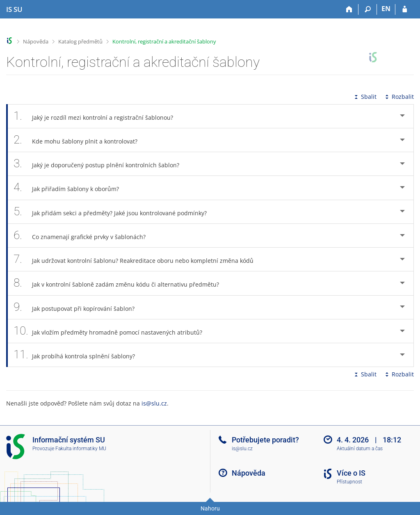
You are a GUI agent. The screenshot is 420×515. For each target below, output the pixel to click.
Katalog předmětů (80, 41)
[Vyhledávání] (368, 9)
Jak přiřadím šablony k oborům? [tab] (71, 188)
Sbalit (365, 97)
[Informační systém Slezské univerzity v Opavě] (14, 9)
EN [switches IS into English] (386, 9)
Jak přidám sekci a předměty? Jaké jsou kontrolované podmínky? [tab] (115, 212)
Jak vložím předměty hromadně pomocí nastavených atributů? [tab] (112, 331)
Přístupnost (349, 482)
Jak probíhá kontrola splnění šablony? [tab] (79, 355)
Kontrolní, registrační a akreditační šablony (164, 41)
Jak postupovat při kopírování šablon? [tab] (79, 307)
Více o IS (351, 473)
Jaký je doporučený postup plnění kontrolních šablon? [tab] (101, 164)
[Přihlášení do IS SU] (405, 9)
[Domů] (349, 9)
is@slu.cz (154, 403)
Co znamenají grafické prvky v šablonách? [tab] (84, 236)
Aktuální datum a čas (360, 449)
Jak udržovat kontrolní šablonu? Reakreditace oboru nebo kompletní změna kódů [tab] (138, 259)
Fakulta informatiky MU (81, 449)
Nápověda (36, 41)
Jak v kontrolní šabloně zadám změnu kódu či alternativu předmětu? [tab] (121, 283)
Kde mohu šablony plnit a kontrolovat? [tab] (80, 140)
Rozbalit (399, 97)
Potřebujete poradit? (265, 440)
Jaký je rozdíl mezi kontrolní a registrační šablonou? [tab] (98, 116)
